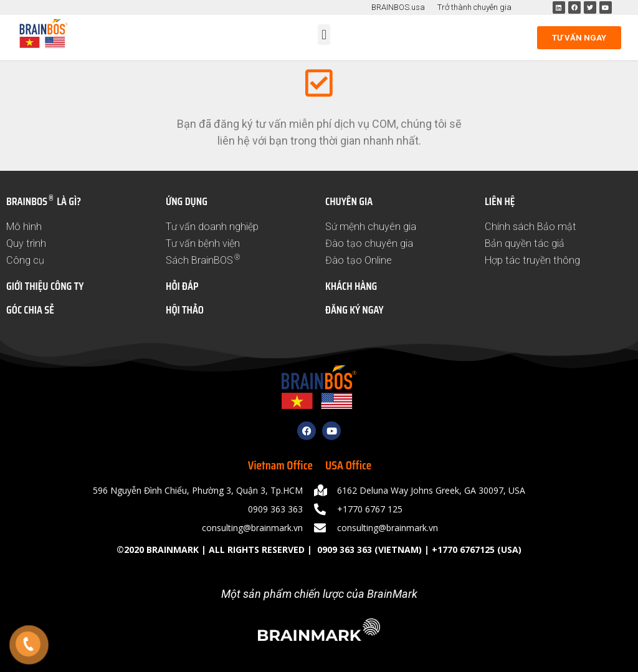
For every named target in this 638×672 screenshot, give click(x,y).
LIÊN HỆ (500, 201)
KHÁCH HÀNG (351, 286)
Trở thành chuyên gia (474, 7)
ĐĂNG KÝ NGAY (355, 310)
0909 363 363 (343, 550)
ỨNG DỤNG (187, 201)
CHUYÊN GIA (349, 201)
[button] (324, 35)
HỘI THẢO (185, 310)
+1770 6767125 (463, 550)
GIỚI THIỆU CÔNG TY (45, 286)
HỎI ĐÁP (182, 286)
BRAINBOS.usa (398, 7)
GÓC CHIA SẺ (30, 310)
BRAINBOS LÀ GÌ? (44, 201)
